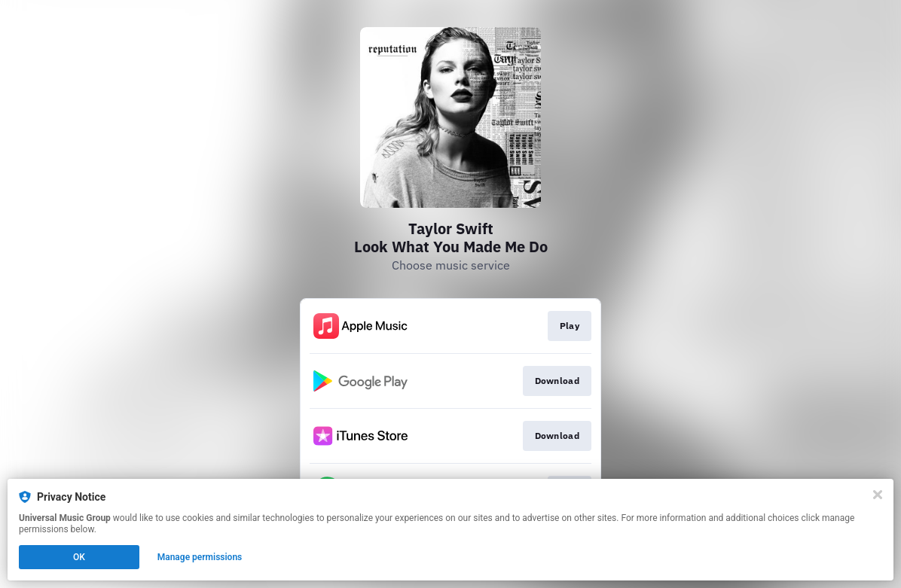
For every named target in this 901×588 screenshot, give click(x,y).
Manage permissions (200, 557)
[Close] (878, 495)
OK (79, 557)
